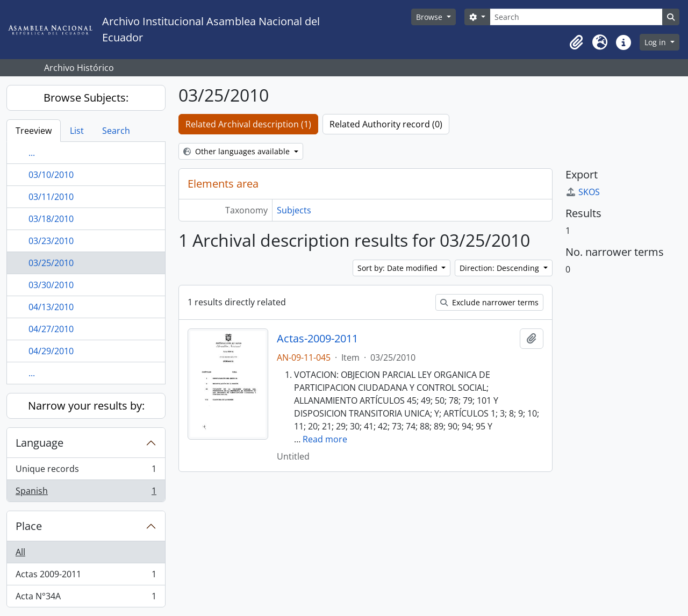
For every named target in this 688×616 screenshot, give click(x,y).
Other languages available (238, 151)
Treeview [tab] (34, 131)
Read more (325, 439)
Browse (430, 17)
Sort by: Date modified (399, 268)
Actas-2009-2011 (317, 339)
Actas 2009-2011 (86, 576)
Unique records (86, 471)
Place (29, 526)
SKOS (583, 192)
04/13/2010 (51, 307)
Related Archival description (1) (248, 124)
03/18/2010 (51, 219)
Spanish (86, 493)
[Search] (576, 17)
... (32, 153)
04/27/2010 (51, 329)
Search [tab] (116, 131)
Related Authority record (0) (386, 124)
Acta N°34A (86, 598)
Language (40, 443)
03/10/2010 (51, 175)
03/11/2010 (51, 197)
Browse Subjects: (86, 98)
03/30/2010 (51, 285)
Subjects (294, 210)
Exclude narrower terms (489, 302)
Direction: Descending (500, 268)
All (20, 552)
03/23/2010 (51, 241)
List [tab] (77, 131)
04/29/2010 (51, 351)
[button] (576, 42)
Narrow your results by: (86, 406)
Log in (656, 42)
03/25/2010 (51, 263)
